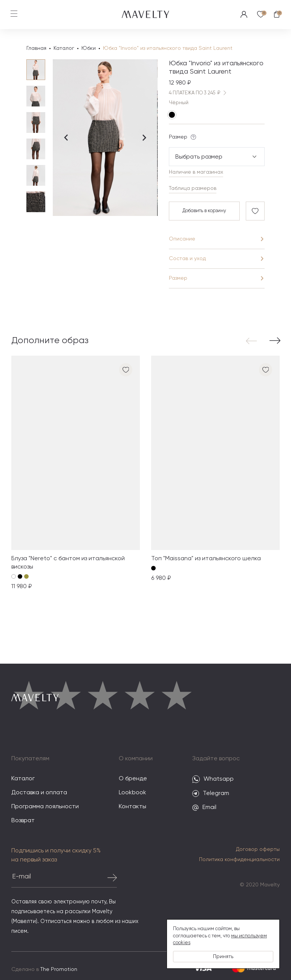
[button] (253, 341)
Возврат (23, 821)
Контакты (132, 807)
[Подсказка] (193, 137)
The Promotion (59, 970)
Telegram (211, 794)
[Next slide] (144, 138)
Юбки (89, 48)
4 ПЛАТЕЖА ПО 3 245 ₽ (199, 93)
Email (204, 808)
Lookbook (132, 793)
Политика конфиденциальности (239, 860)
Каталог (64, 48)
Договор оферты (258, 850)
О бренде (133, 779)
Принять (223, 957)
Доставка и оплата (39, 793)
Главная (36, 48)
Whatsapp (213, 780)
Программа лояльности (45, 807)
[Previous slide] (66, 138)
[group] (76, 474)
